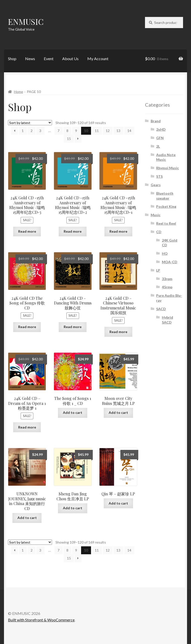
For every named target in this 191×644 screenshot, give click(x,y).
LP (158, 270)
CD (159, 232)
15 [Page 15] (69, 139)
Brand (156, 121)
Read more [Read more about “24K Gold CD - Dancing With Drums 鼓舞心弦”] (73, 327)
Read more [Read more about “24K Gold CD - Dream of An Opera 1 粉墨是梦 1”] (27, 427)
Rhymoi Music (167, 168)
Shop (12, 59)
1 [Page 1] (23, 131)
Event (49, 59)
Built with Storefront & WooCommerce (41, 620)
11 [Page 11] (97, 131)
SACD (161, 309)
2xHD (161, 129)
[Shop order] (30, 123)
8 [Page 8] (67, 131)
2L (158, 146)
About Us (70, 59)
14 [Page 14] (129, 131)
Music (156, 215)
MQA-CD (170, 262)
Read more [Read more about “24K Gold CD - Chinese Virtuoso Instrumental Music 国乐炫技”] (118, 332)
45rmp (167, 287)
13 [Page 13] (118, 131)
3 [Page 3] (40, 131)
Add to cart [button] (73, 412)
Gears (156, 185)
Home (19, 92)
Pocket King (166, 206)
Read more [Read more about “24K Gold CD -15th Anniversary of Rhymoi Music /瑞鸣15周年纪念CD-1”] (118, 231)
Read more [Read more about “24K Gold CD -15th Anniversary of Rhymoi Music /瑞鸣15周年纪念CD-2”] (73, 231)
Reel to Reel (166, 223)
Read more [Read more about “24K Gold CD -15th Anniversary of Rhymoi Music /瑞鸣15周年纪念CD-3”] (27, 231)
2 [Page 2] (32, 131)
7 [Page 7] (58, 131)
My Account (98, 59)
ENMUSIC (26, 21)
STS (159, 176)
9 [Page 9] (76, 131)
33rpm (167, 279)
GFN (160, 138)
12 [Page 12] (108, 131)
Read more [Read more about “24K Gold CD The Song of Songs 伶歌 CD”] (27, 327)
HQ (165, 253)
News (30, 59)
